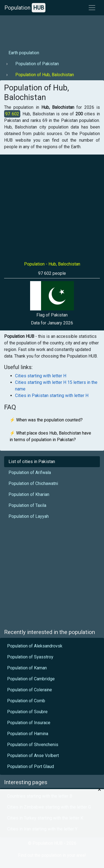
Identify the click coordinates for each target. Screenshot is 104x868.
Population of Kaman (27, 668)
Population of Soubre (27, 712)
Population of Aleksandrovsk (35, 646)
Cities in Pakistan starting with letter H (52, 396)
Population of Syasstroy (30, 657)
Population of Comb (26, 701)
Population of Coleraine (30, 690)
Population (25, 8)
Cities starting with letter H (41, 376)
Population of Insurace (29, 723)
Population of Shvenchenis (33, 745)
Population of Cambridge (31, 679)
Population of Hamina (28, 734)
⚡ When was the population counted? (46, 420)
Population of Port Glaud (31, 766)
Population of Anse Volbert (33, 756)
